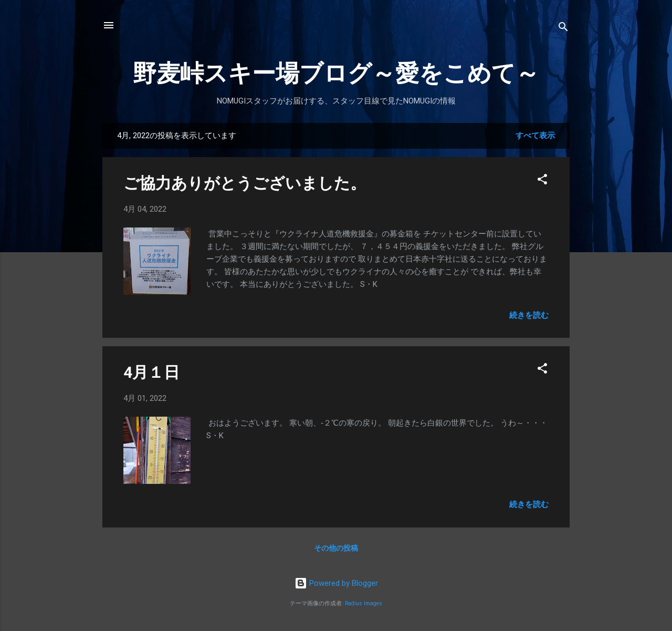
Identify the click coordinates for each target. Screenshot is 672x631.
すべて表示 (535, 136)
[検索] (563, 29)
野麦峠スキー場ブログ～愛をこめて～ (336, 73)
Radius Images (364, 603)
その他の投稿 (336, 548)
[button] (542, 181)
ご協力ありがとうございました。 (245, 183)
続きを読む (529, 315)
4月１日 (151, 372)
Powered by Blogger (336, 583)
